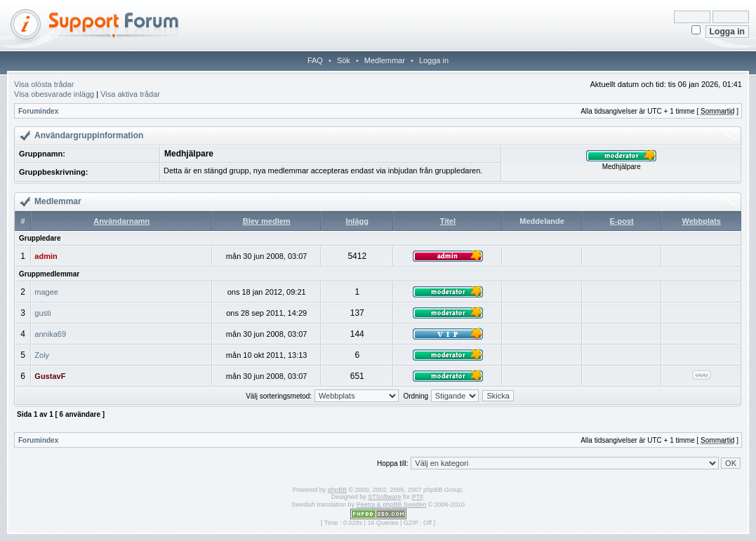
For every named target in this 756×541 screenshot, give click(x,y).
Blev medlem (267, 221)
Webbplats (701, 221)
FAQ (315, 60)
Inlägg (357, 221)
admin (46, 256)
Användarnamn (121, 221)
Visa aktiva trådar (130, 94)
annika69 (50, 334)
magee (46, 292)
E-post (622, 221)
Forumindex (38, 111)
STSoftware (384, 497)
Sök (344, 60)
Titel (448, 221)
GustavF (50, 376)
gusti (42, 313)
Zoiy (42, 355)
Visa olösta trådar (44, 84)
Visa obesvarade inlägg (54, 94)
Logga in (434, 60)
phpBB (337, 490)
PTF (418, 497)
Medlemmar (385, 60)
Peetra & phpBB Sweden (392, 505)
